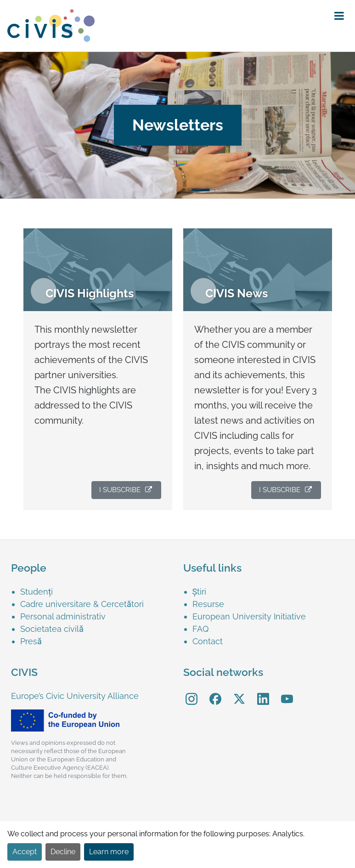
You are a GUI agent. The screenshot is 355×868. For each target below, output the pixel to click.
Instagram (192, 692)
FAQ (200, 629)
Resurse (208, 604)
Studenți (37, 592)
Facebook (215, 692)
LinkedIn (263, 692)
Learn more (109, 852)
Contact (208, 641)
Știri (200, 592)
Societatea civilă (52, 629)
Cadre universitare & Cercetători (82, 604)
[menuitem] (98, 369)
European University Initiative (249, 616)
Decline (63, 852)
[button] (339, 16)
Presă (31, 641)
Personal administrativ (63, 616)
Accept (25, 852)
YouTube (287, 692)
